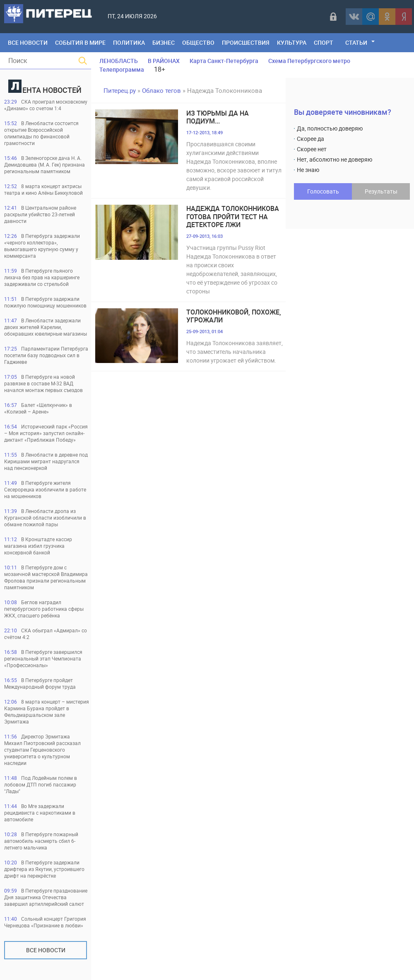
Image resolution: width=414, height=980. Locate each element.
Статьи (356, 42)
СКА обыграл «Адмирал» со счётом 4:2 (46, 634)
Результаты (381, 191)
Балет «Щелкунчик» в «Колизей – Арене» (38, 408)
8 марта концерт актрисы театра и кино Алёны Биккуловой (43, 189)
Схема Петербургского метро (309, 61)
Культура (292, 42)
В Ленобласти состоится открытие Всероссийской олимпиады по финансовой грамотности (41, 133)
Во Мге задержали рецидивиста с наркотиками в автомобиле (40, 813)
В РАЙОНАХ (164, 61)
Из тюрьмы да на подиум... (218, 117)
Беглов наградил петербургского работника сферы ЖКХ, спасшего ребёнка (44, 609)
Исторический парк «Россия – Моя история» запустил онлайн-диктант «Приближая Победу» (46, 433)
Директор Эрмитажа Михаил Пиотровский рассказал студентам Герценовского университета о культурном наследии (42, 750)
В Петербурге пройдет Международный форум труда (40, 683)
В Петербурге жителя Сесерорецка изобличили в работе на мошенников (45, 489)
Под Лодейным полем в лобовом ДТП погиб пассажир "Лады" (41, 784)
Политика (129, 42)
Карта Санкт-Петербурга (224, 61)
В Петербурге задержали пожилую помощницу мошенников (45, 302)
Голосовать (323, 191)
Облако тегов (161, 90)
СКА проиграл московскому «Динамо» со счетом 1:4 (46, 105)
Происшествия (246, 42)
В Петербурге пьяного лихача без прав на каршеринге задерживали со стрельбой (42, 277)
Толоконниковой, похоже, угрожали (234, 316)
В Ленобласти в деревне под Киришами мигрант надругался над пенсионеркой (46, 461)
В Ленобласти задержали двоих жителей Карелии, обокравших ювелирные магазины (46, 327)
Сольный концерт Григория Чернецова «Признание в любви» (45, 922)
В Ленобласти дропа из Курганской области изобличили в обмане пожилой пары (45, 518)
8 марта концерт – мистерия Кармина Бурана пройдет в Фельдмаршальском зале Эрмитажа (47, 711)
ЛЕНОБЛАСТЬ (119, 61)
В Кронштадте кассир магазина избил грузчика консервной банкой (38, 546)
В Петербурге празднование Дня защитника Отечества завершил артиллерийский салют (46, 897)
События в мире (80, 42)
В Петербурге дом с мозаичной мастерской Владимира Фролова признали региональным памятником (46, 577)
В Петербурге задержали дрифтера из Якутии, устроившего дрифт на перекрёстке (44, 869)
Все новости (46, 950)
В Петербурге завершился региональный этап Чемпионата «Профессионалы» (43, 658)
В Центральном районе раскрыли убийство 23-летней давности (40, 214)
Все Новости (28, 42)
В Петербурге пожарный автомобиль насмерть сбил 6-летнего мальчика (41, 841)
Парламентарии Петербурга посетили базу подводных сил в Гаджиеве (46, 355)
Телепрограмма (122, 69)
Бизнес (164, 42)
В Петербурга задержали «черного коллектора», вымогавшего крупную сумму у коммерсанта (42, 246)
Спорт (324, 42)
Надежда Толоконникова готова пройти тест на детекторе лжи (233, 217)
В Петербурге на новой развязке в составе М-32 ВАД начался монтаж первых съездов (43, 383)
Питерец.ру (120, 90)
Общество (198, 42)
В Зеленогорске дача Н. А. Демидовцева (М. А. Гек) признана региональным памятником (45, 165)
